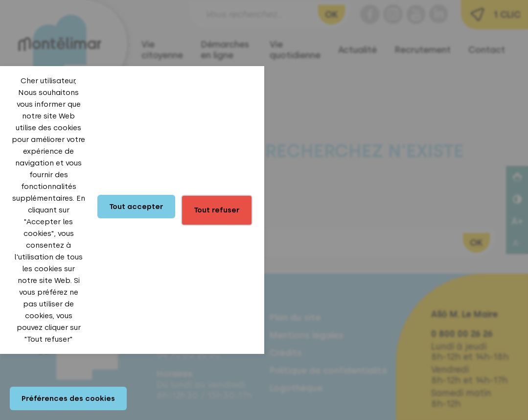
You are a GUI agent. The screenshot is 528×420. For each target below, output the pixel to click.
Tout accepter (136, 207)
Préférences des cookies (68, 398)
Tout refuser (217, 210)
